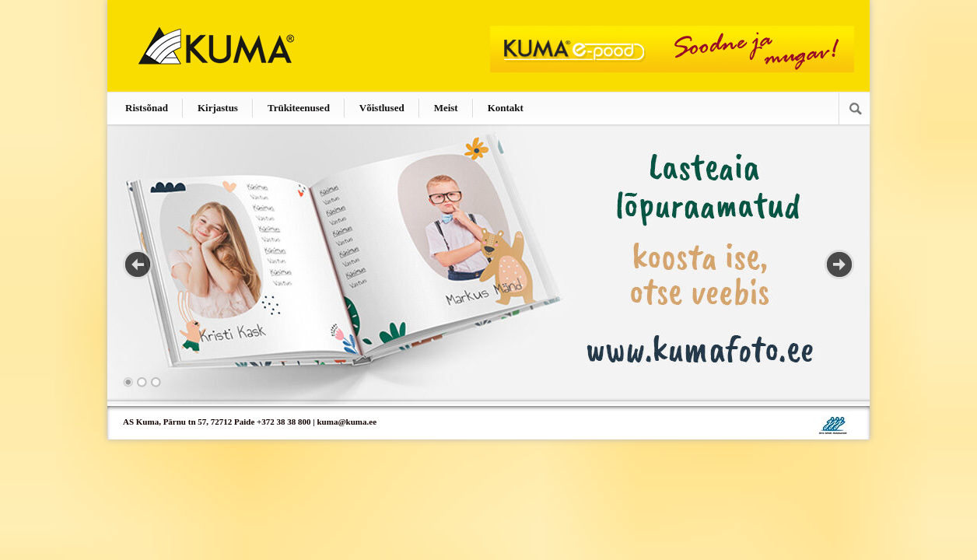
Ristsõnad (147, 108)
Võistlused (382, 108)
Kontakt (506, 108)
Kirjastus (218, 108)
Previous (138, 264)
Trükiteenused (299, 108)
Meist (446, 108)
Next (839, 264)
